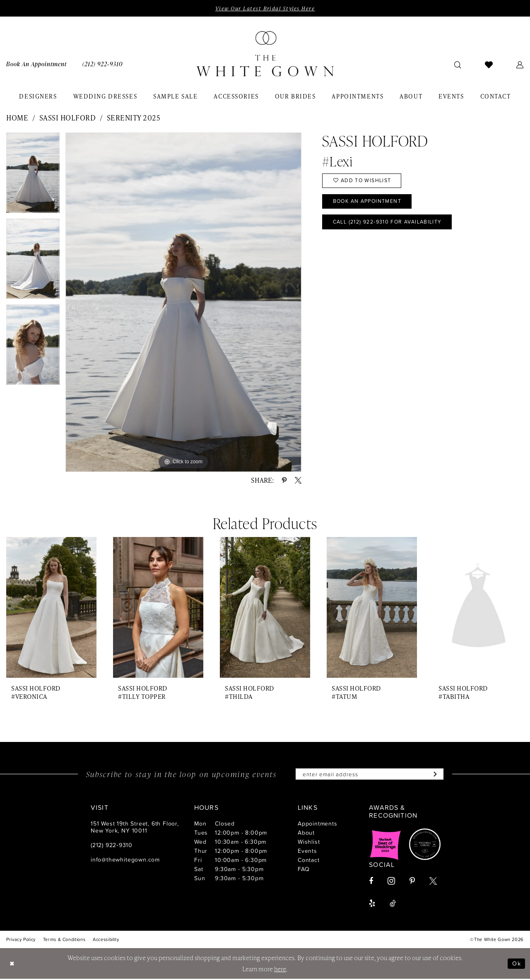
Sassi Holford (68, 118)
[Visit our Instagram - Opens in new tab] (391, 882)
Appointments (318, 824)
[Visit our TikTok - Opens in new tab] (393, 904)
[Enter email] (370, 775)
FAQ (304, 870)
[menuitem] (102, 64)
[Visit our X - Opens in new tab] (433, 882)
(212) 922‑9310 (112, 846)
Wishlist (309, 842)
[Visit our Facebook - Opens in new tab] (371, 882)
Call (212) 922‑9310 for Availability (392, 225)
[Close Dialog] (12, 964)
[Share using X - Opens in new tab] (298, 481)
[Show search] (458, 65)
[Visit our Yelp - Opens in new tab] (372, 904)
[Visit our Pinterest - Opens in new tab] (412, 882)
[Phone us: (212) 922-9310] (102, 64)
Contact (309, 861)
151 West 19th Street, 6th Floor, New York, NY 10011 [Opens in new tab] (135, 828)
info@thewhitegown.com (125, 860)
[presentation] (51, 608)
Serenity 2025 (134, 118)
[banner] (265, 54)
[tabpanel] (33, 176)
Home (17, 118)
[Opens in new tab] (385, 845)
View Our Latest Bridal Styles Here (265, 8)
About (306, 833)
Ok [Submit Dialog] (516, 964)
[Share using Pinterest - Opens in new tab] (284, 481)
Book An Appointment (370, 203)
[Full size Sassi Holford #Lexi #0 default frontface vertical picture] (183, 302)
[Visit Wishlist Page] (489, 65)
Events (307, 851)
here (280, 970)
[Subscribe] (437, 775)
